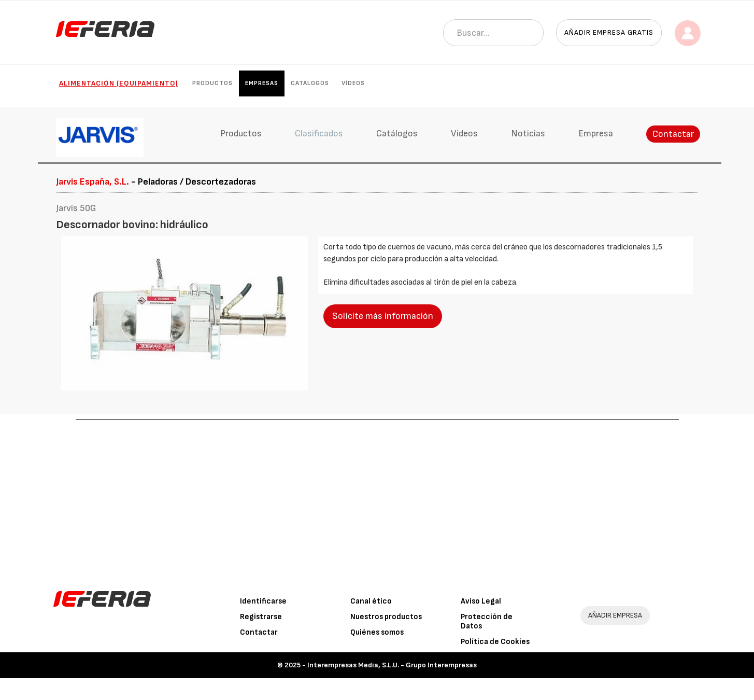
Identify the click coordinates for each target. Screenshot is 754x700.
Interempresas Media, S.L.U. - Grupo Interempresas (392, 665)
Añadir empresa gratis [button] (609, 32)
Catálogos (310, 83)
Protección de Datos (487, 621)
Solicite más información (383, 316)
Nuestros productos (386, 617)
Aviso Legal (481, 601)
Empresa (596, 134)
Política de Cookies (495, 642)
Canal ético (371, 601)
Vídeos (353, 83)
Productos (212, 83)
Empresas (262, 83)
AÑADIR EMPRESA (615, 615)
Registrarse (261, 617)
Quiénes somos (377, 632)
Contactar (673, 134)
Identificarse (263, 601)
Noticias (528, 134)
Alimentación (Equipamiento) (119, 83)
